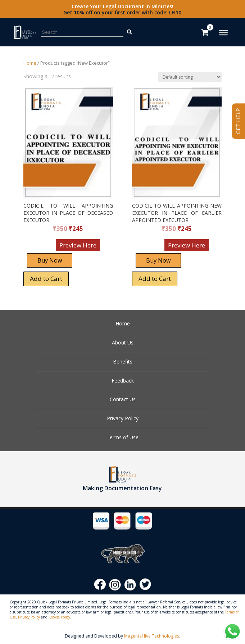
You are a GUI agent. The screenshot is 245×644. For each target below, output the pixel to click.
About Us (123, 342)
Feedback (123, 381)
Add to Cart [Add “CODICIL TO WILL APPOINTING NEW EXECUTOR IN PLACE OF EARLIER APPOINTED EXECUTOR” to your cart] (155, 279)
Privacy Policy (123, 418)
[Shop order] (190, 77)
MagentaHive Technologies (152, 636)
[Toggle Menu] (223, 33)
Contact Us (123, 399)
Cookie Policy (59, 617)
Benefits (123, 362)
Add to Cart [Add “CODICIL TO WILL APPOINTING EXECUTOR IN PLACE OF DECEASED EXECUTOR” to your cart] (46, 279)
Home (30, 63)
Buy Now (50, 260)
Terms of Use (122, 437)
